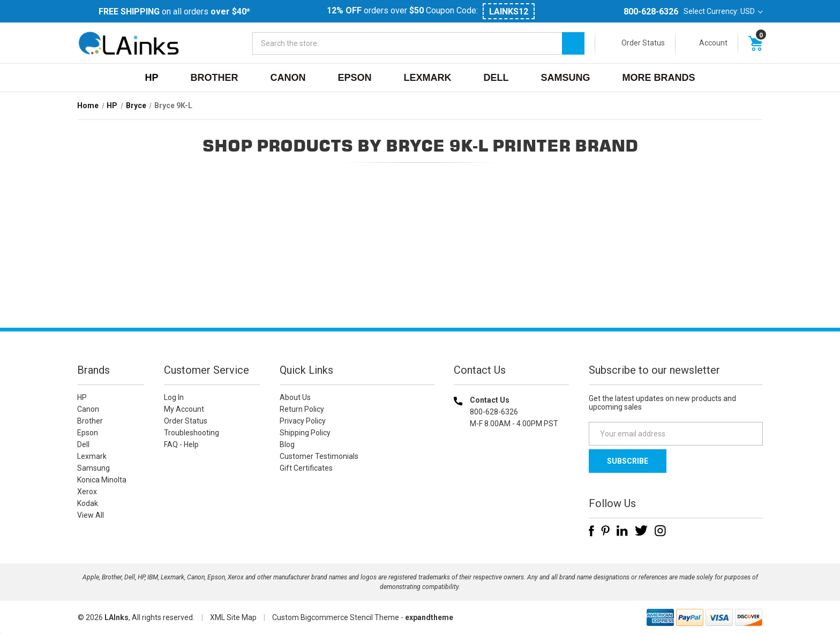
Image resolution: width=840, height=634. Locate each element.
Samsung (566, 78)
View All (91, 515)
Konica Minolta (102, 480)
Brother (214, 78)
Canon (288, 78)
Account (713, 43)
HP (151, 78)
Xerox (87, 492)
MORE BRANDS (659, 78)
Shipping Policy (305, 433)
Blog (287, 444)
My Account (184, 409)
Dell (496, 78)
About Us (295, 397)
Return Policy (302, 409)
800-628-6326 (651, 12)
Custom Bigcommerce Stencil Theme (336, 617)
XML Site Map (233, 617)
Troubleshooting (192, 433)
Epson (354, 78)
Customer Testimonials (319, 456)
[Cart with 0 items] (755, 43)
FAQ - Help (181, 444)
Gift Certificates (306, 468)
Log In (174, 397)
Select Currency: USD (723, 11)
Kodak (88, 503)
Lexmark (428, 78)
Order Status (643, 43)
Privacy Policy (303, 421)
